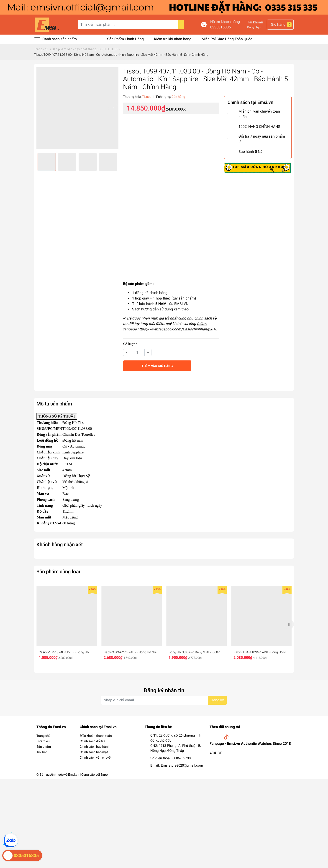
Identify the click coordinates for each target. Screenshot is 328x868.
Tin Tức (42, 752)
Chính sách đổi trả (92, 741)
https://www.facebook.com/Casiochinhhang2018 (177, 329)
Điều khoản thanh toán (96, 736)
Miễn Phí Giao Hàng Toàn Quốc (227, 39)
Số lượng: (131, 344)
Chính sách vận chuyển (96, 757)
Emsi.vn (216, 752)
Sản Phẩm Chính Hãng (125, 39)
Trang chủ (44, 736)
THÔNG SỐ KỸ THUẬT (57, 416)
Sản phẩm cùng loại (58, 571)
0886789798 (182, 758)
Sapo (104, 775)
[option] (77, 108)
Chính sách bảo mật (94, 752)
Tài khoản (255, 22)
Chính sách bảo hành (95, 747)
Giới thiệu (43, 741)
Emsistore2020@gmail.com (182, 765)
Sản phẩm (44, 747)
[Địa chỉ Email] (164, 700)
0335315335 (220, 27)
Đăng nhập (254, 27)
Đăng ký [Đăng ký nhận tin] (217, 700)
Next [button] (113, 108)
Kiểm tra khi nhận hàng (173, 39)
